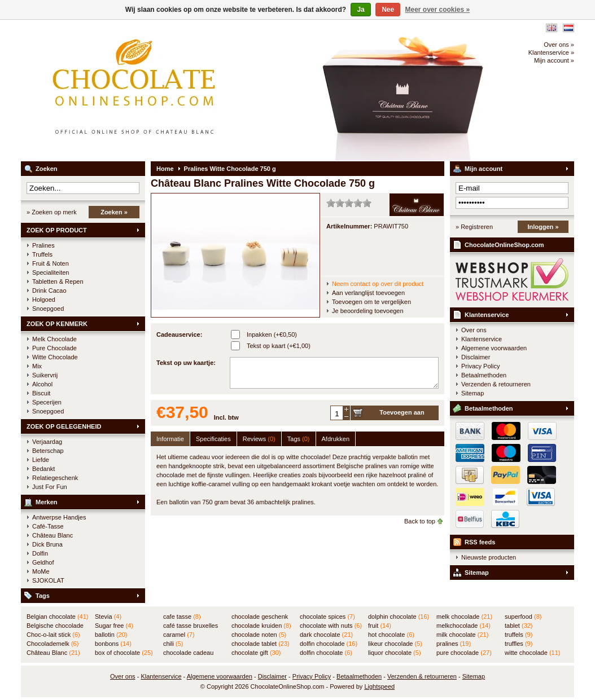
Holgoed (44, 300)
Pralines (43, 245)
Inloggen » (543, 227)
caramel (179, 635)
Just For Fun (50, 487)
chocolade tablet (261, 644)
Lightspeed (379, 686)
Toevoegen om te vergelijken (371, 302)
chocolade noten (259, 635)
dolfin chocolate (326, 653)
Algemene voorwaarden (494, 348)
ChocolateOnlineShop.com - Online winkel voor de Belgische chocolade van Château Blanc (170, 90)
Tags (43, 596)
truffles (519, 644)
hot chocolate (391, 635)
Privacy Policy (480, 366)
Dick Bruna (47, 544)
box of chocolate (124, 653)
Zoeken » (114, 212)
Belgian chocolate (57, 617)
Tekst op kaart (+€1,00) (279, 346)
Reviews (259, 439)
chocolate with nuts (331, 626)
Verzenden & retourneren (496, 384)
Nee (388, 10)
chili (173, 644)
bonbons (113, 644)
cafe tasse (182, 617)
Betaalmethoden (484, 375)
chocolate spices (327, 617)
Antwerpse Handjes (59, 517)
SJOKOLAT (48, 580)
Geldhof (43, 562)
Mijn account (484, 169)
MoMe (41, 571)
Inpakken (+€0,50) (272, 334)
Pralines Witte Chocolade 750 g (230, 169)
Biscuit (41, 393)
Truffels (42, 254)
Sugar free (114, 626)
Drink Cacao (49, 290)
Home (165, 169)
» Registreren (474, 227)
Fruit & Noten (51, 263)
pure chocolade (464, 653)
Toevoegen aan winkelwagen (402, 415)
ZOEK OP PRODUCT (57, 230)
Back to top (420, 521)
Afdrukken (336, 439)
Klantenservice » (551, 52)
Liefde (41, 460)
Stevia (108, 617)
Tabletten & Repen (58, 281)
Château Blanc (53, 535)
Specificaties (213, 439)
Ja (360, 10)
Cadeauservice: (179, 334)
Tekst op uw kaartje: (186, 363)
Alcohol (42, 384)
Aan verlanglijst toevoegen (368, 293)
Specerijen (47, 402)
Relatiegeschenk (55, 478)
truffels (519, 635)
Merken (47, 502)
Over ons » (559, 45)
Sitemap (473, 393)
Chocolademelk (53, 644)
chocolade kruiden (261, 626)
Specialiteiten (51, 272)
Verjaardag (47, 442)
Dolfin (40, 553)
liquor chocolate (395, 653)
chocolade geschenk (260, 617)
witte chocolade (532, 653)
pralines (454, 644)
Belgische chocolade (55, 626)
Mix (37, 366)
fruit (380, 626)
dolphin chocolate (399, 617)
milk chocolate (462, 635)
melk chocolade (464, 617)
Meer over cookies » (438, 10)
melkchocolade (463, 626)
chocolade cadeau (188, 653)
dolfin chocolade (329, 644)
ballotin (111, 635)
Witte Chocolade (55, 357)
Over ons (474, 330)
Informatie (170, 439)
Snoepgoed (48, 309)
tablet (519, 626)
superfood (523, 617)
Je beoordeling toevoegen (368, 311)
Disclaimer (476, 357)
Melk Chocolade (54, 339)
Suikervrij (45, 375)
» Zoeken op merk (52, 212)
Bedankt (43, 469)
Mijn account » (554, 60)
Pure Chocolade (54, 348)
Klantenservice (487, 315)
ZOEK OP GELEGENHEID (64, 426)
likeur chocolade (395, 644)
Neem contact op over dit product (378, 284)
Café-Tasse (48, 526)
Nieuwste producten (489, 557)
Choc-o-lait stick (53, 635)
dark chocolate (326, 635)
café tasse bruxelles (191, 626)
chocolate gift (256, 653)
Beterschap (48, 451)
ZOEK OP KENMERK (57, 324)
